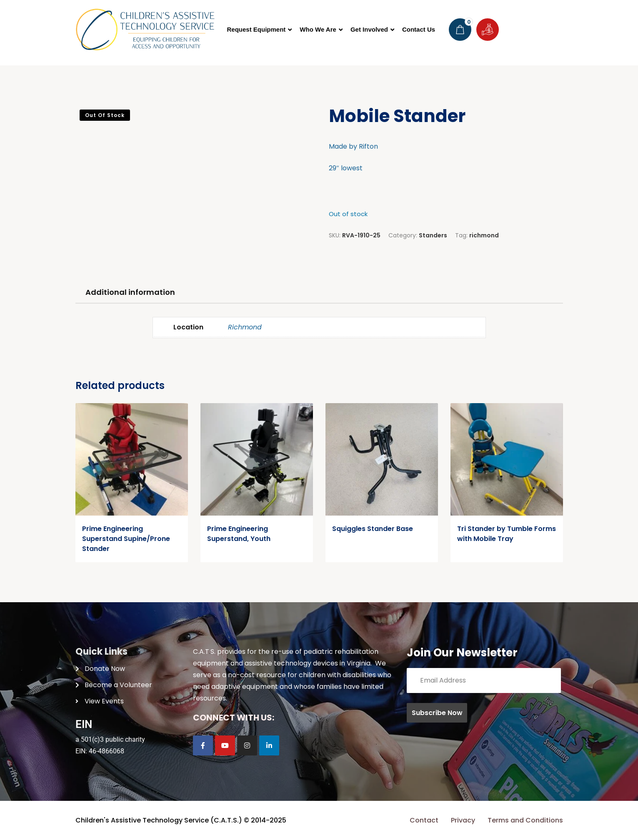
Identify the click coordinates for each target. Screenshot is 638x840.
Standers (433, 235)
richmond (484, 235)
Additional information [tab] (130, 292)
